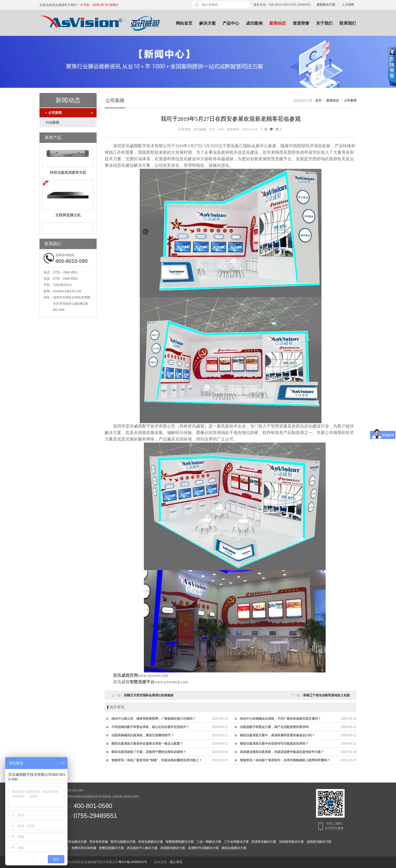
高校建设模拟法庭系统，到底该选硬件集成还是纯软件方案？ (282, 752)
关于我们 (324, 23)
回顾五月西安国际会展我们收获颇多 (149, 695)
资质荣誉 (301, 23)
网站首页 (184, 23)
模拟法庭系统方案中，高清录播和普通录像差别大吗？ (277, 735)
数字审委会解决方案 (73, 842)
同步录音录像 (99, 842)
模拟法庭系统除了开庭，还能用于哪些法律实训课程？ (149, 752)
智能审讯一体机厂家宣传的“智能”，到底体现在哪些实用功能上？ (157, 760)
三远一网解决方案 (209, 842)
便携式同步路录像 (84, 848)
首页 (318, 101)
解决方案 (207, 23)
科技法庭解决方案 (151, 842)
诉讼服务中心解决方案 (142, 848)
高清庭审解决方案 (173, 848)
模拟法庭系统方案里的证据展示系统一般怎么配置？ (147, 744)
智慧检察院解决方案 (180, 842)
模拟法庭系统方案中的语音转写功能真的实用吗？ (274, 744)
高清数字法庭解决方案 (203, 848)
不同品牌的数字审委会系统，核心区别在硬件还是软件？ (150, 727)
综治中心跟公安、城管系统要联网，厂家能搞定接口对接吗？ (153, 719)
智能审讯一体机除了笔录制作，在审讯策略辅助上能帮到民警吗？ (285, 760)
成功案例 (254, 23)
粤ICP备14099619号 (133, 862)
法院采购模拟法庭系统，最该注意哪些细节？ (143, 735)
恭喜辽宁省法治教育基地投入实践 (326, 695)
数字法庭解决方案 (123, 842)
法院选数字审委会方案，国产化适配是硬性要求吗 (274, 727)
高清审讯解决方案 (264, 842)
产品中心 (231, 23)
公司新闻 (54, 113)
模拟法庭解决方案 (234, 848)
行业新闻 (52, 122)
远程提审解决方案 (291, 842)
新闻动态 (278, 23)
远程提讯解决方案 (319, 842)
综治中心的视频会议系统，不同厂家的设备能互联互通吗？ (280, 719)
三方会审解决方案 (236, 842)
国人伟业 (176, 862)
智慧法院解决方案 (111, 848)
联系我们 (348, 23)
